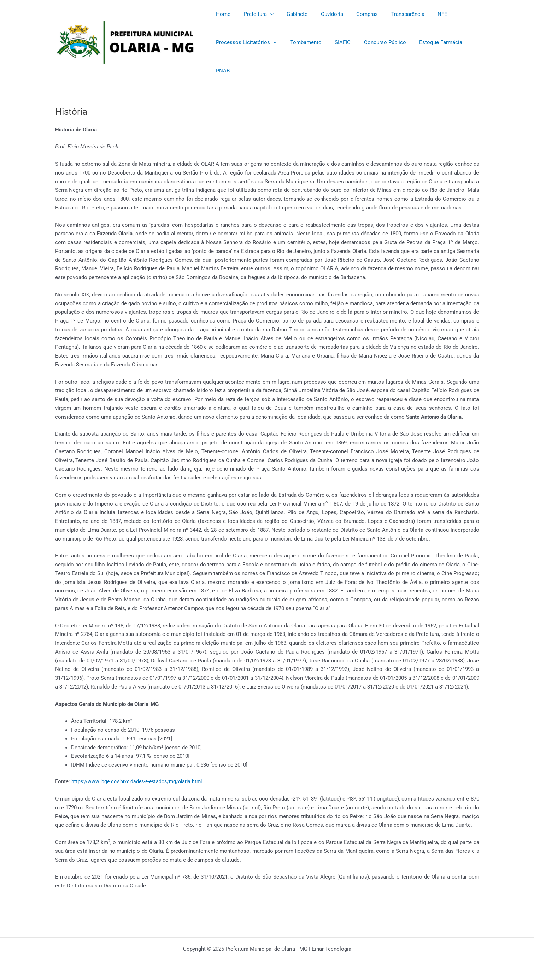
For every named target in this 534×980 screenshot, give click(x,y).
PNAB (222, 71)
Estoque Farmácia (429, 42)
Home (222, 14)
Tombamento (302, 42)
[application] (266, 14)
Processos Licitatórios (245, 42)
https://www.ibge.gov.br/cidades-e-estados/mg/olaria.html (140, 781)
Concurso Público (376, 42)
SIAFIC (336, 42)
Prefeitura (255, 14)
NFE (426, 14)
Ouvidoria (323, 14)
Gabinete (291, 14)
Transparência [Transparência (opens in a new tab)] (393, 14)
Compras (355, 14)
